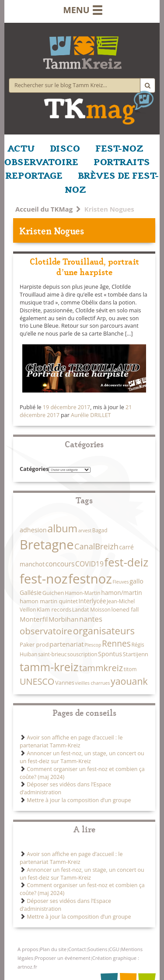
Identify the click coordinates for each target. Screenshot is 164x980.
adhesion (33, 530)
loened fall (125, 609)
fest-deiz (127, 562)
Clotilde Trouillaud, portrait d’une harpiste (84, 266)
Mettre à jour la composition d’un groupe (79, 800)
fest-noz (44, 579)
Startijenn (136, 654)
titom (130, 669)
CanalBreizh (96, 546)
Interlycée (92, 601)
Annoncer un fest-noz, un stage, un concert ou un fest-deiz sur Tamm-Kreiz (82, 757)
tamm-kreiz (49, 667)
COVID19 (89, 564)
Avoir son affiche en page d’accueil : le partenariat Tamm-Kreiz (71, 741)
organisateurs (104, 630)
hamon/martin (121, 593)
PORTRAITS (122, 161)
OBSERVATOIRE (41, 161)
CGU (114, 949)
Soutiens (97, 949)
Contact (77, 949)
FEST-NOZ (119, 148)
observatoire (46, 631)
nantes (91, 619)
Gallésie (31, 593)
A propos (28, 949)
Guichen (53, 593)
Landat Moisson (91, 609)
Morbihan (63, 619)
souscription (82, 654)
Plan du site (53, 949)
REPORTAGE (34, 175)
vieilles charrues (93, 683)
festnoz (90, 579)
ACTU (21, 148)
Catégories (34, 469)
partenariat (67, 644)
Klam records (54, 609)
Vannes (65, 683)
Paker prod (34, 644)
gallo (136, 581)
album (62, 528)
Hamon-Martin (82, 593)
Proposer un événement (63, 958)
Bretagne (47, 545)
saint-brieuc (52, 654)
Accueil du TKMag (44, 209)
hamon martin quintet (49, 601)
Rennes (116, 644)
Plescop (93, 645)
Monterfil (34, 619)
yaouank (129, 681)
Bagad (100, 530)
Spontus (110, 654)
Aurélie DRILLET (91, 415)
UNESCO (37, 681)
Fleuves (121, 582)
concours (60, 564)
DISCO (65, 148)
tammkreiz (101, 668)
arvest (85, 531)
